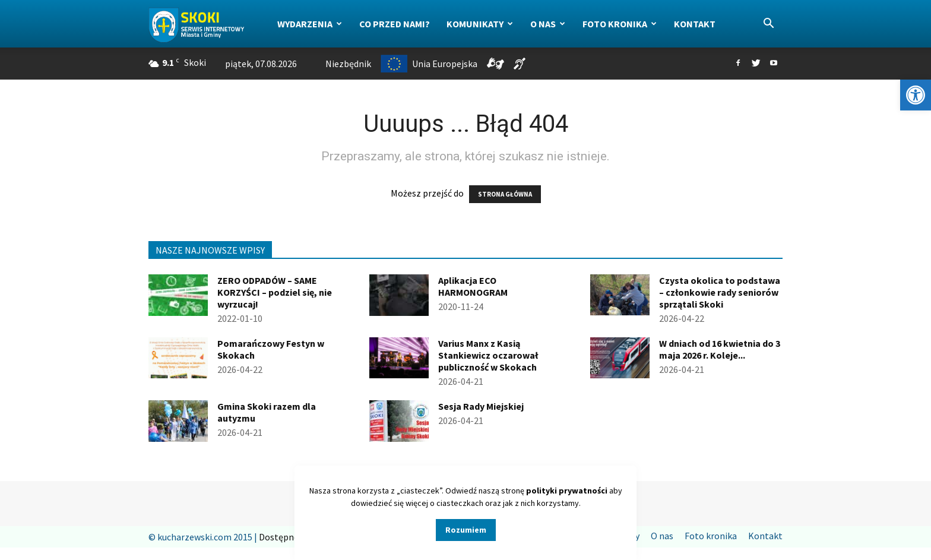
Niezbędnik (348, 64)
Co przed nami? (395, 24)
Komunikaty (480, 24)
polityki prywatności (567, 491)
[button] (916, 95)
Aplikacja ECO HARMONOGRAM (473, 286)
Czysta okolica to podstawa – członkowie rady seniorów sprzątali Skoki (720, 292)
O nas (548, 24)
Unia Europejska (429, 64)
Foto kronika (620, 24)
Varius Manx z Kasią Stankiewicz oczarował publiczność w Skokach (488, 355)
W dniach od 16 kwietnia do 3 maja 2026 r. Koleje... (720, 349)
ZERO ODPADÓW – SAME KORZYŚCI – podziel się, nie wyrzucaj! (275, 292)
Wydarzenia (310, 24)
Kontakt (695, 24)
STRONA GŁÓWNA (505, 194)
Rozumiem (466, 530)
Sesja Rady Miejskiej (481, 406)
